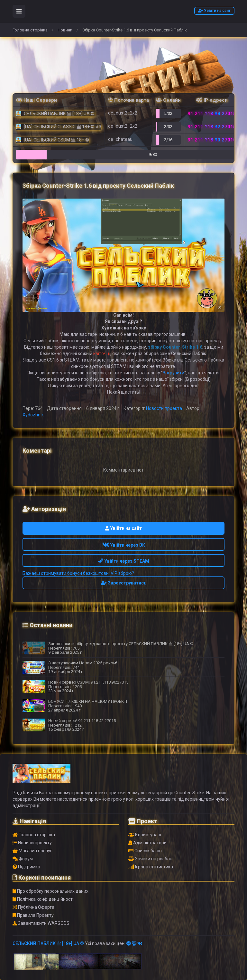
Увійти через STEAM (124, 561)
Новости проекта (164, 408)
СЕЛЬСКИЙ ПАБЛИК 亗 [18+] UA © (48, 943)
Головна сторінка (30, 30)
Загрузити (174, 373)
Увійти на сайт (214, 11)
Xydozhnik (33, 415)
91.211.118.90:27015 (212, 140)
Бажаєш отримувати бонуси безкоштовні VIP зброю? (78, 573)
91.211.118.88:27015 (212, 114)
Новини (65, 30)
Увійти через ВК (124, 545)
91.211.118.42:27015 (212, 127)
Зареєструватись (124, 583)
